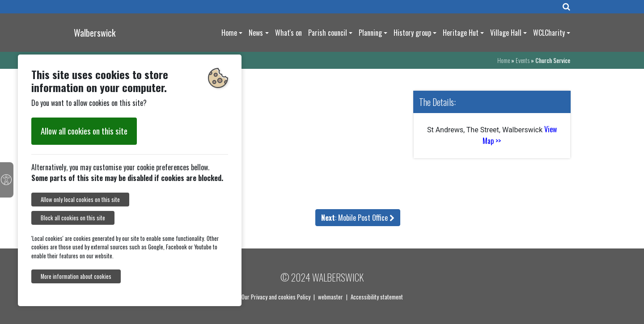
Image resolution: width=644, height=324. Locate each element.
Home (229, 33)
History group (412, 33)
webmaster (330, 297)
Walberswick (95, 33)
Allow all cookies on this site (84, 131)
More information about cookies (76, 276)
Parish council (328, 33)
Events (523, 60)
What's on (288, 33)
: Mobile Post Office (358, 218)
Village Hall (506, 33)
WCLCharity (549, 33)
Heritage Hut (461, 33)
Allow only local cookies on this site (80, 200)
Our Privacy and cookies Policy (276, 297)
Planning (370, 33)
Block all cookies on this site (73, 218)
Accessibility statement (377, 297)
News (256, 33)
